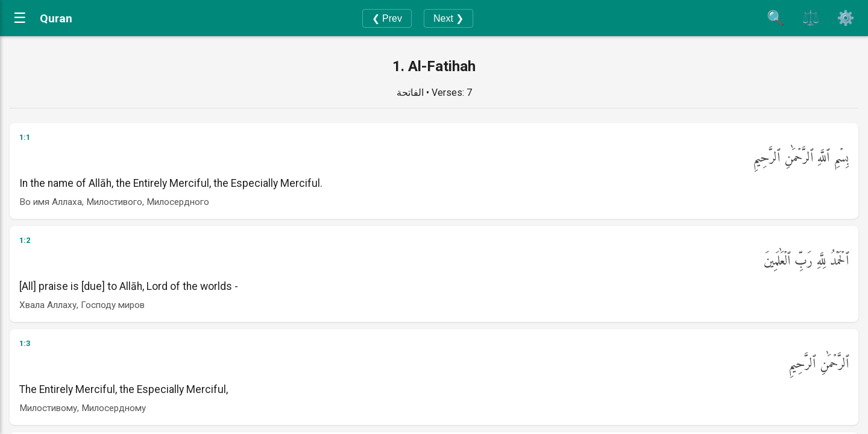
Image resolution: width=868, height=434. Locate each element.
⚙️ (846, 18)
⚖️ (811, 18)
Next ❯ (448, 18)
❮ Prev (387, 18)
